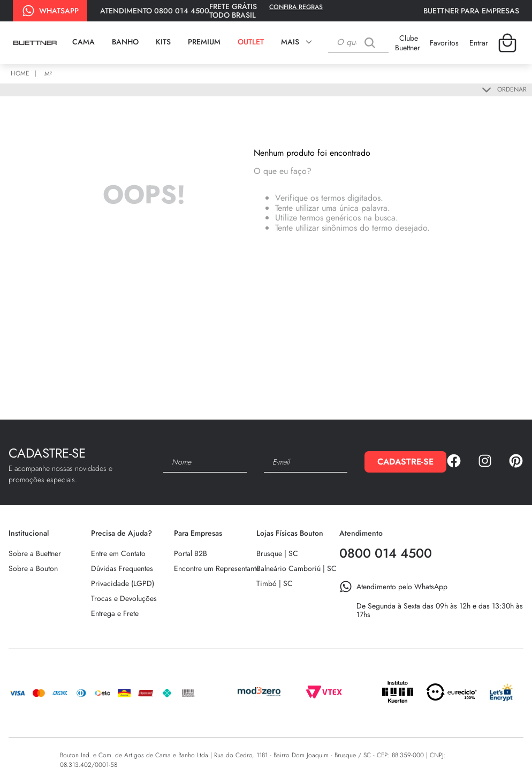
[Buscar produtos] (373, 43)
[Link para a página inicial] (22, 74)
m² (48, 74)
